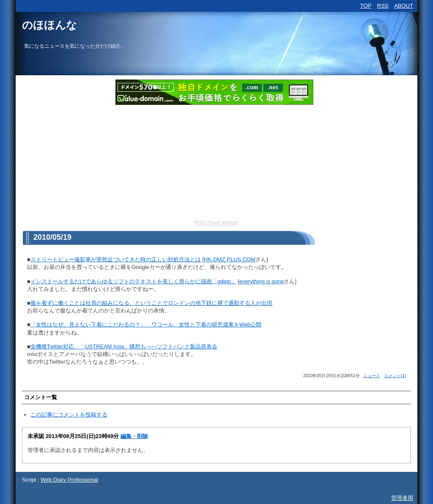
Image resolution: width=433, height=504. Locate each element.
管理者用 (402, 498)
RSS (383, 6)
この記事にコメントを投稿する (69, 415)
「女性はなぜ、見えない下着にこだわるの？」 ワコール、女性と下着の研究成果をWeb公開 (146, 325)
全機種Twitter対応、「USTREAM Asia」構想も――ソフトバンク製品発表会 (124, 346)
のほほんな (49, 25)
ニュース (372, 376)
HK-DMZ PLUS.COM (230, 259)
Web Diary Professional (69, 480)
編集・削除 (134, 436)
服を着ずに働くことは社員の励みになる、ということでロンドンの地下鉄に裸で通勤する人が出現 (151, 303)
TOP (366, 6)
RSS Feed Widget (216, 223)
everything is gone (262, 281)
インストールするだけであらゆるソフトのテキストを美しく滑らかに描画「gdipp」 (133, 281)
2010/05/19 (52, 237)
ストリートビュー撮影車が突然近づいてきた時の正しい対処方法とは (116, 259)
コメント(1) (395, 376)
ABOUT (404, 6)
